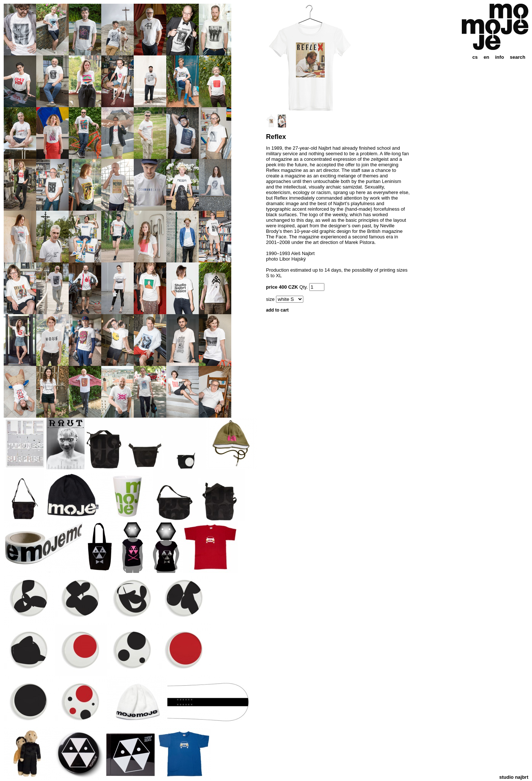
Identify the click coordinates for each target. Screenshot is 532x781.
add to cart (277, 310)
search (518, 57)
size (270, 299)
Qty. (303, 287)
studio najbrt (514, 777)
